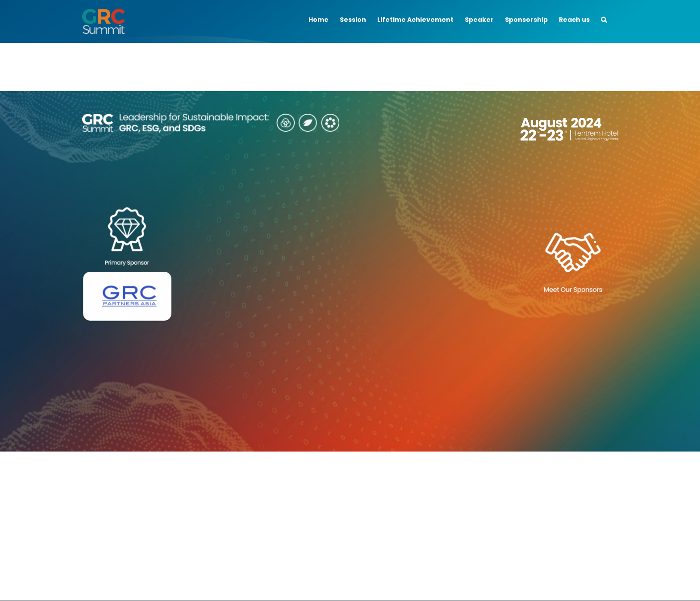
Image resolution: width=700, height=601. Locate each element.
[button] (604, 19)
